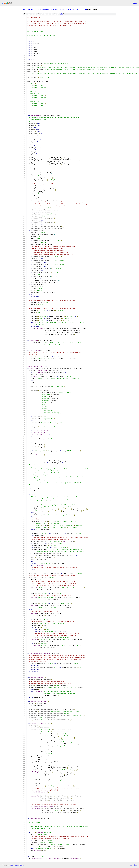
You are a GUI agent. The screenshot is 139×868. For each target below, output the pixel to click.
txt (131, 865)
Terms (22, 865)
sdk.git (31, 9)
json (136, 865)
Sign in (135, 3)
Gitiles (12, 865)
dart (24, 9)
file (62, 14)
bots (85, 9)
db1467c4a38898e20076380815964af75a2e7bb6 (54, 9)
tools (79, 9)
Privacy (17, 865)
